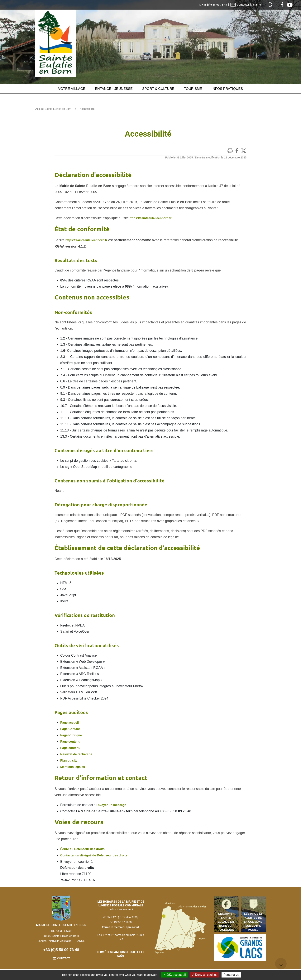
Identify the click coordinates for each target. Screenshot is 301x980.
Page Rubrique (72, 734)
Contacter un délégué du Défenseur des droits (97, 853)
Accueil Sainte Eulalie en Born (53, 109)
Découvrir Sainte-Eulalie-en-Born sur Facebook (226, 919)
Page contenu (72, 741)
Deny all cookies (205, 975)
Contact (61, 956)
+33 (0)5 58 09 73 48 (61, 947)
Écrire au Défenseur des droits (85, 847)
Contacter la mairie (246, 5)
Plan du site (70, 759)
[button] (270, 5)
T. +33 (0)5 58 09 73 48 (213, 5)
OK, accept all (174, 975)
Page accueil (71, 722)
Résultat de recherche (78, 753)
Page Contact (71, 728)
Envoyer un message (113, 803)
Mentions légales (74, 765)
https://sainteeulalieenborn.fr (153, 218)
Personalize (232, 975)
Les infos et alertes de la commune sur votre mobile (253, 919)
